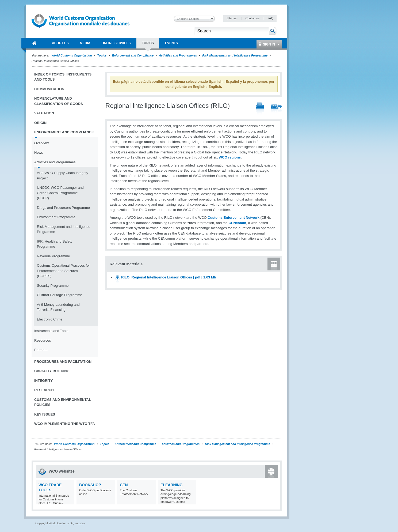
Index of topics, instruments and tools (63, 77)
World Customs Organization (72, 55)
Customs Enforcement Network (234, 218)
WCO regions (230, 157)
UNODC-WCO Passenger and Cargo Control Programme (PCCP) (60, 193)
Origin (40, 123)
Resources (43, 340)
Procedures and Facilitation (63, 362)
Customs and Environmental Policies (63, 402)
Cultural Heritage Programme (60, 295)
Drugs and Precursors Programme (63, 208)
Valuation (44, 113)
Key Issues (45, 414)
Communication (49, 89)
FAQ (270, 18)
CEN (124, 485)
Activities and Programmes (178, 55)
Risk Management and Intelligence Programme (235, 55)
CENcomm (237, 223)
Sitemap (232, 18)
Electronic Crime (50, 319)
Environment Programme (56, 217)
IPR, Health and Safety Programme (55, 244)
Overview (41, 143)
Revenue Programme (53, 256)
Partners (41, 350)
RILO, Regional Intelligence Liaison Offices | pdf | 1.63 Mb (169, 277)
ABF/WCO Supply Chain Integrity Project (62, 176)
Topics (102, 55)
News (39, 152)
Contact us (253, 18)
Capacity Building (52, 371)
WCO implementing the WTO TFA (65, 424)
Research (44, 390)
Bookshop (90, 485)
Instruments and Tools (51, 331)
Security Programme (53, 286)
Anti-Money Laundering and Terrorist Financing (58, 307)
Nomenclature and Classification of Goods (59, 101)
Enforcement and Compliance (133, 55)
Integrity (43, 381)
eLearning (171, 485)
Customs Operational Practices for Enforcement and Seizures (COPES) (63, 271)
